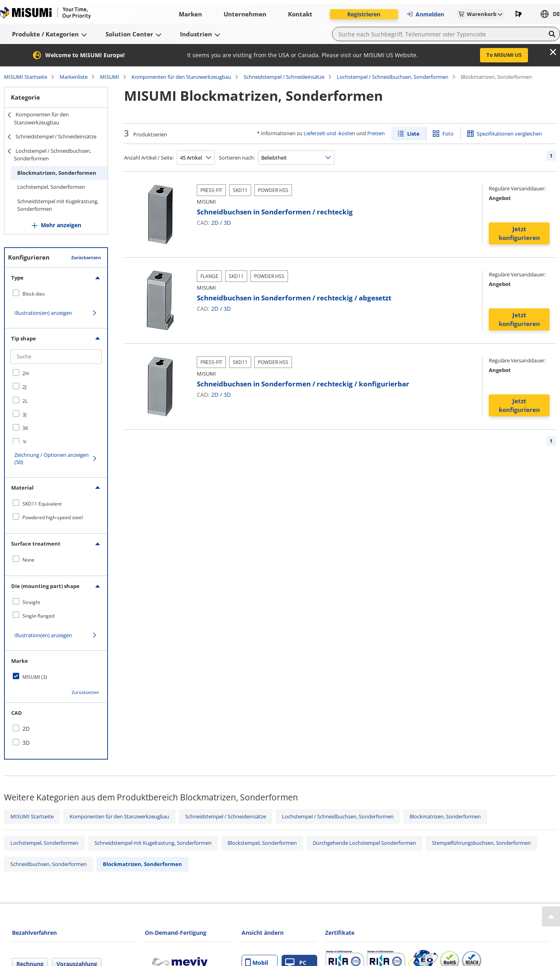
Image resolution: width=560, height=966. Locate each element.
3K (25, 428)
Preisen (376, 133)
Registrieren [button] (364, 14)
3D (227, 223)
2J (24, 387)
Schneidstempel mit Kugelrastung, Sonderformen (58, 205)
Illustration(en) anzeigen (43, 313)
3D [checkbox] (26, 743)
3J (24, 415)
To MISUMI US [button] (504, 55)
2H (26, 373)
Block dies (34, 294)
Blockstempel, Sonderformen (262, 843)
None (28, 560)
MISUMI (110, 77)
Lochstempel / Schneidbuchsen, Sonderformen (393, 77)
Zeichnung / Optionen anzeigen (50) (52, 458)
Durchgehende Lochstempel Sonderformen (364, 843)
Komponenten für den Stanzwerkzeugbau (181, 77)
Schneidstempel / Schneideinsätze (284, 77)
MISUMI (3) (35, 677)
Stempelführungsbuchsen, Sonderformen (481, 843)
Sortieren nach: (237, 158)
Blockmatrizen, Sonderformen (57, 173)
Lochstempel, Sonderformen (51, 187)
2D (215, 223)
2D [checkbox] (26, 729)
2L (25, 401)
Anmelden (425, 14)
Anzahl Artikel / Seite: (149, 158)
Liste (413, 134)
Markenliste (74, 77)
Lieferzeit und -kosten (329, 133)
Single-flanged (38, 616)
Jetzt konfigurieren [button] (519, 233)
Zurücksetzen (86, 257)
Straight (31, 602)
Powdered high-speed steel (53, 517)
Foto (448, 134)
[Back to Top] (551, 916)
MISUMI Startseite (26, 77)
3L (25, 442)
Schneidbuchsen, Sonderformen (49, 864)
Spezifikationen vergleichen (509, 134)
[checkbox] (56, 294)
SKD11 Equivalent (42, 504)
